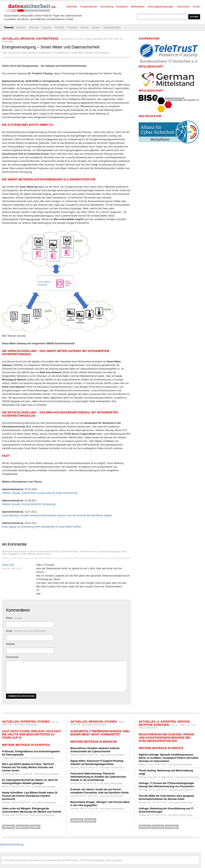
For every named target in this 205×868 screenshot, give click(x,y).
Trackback (13, 554)
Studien (96, 28)
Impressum (183, 7)
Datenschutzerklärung (12, 844)
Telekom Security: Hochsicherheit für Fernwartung (29, 504)
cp (78, 39)
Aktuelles (21, 28)
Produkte (72, 28)
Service (84, 28)
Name (14, 618)
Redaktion (122, 7)
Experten (47, 28)
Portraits (59, 28)
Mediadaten (138, 7)
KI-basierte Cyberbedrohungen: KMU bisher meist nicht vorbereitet (100, 733)
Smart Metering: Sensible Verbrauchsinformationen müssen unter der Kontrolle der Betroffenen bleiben (57, 515)
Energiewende (45, 53)
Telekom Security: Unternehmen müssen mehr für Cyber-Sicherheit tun (40, 493)
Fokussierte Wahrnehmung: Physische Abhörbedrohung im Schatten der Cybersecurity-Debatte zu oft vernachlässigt (98, 777)
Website (10, 644)
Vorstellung (107, 7)
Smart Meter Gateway (82, 53)
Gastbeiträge (47, 39)
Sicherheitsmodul (62, 53)
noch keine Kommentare (26, 724)
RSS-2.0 (59, 551)
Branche (34, 28)
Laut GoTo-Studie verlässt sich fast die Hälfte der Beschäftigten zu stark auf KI (32, 734)
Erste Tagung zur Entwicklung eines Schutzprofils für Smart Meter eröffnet (41, 527)
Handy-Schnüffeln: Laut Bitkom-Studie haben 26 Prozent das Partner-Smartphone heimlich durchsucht (30, 796)
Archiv (196, 7)
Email (26, 631)
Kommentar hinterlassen (109, 551)
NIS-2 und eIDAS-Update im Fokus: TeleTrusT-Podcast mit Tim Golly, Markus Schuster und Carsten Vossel (28, 767)
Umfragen (172, 827)
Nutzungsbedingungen (161, 7)
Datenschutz (14, 53)
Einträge (100, 860)
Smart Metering (102, 53)
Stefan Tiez (8, 565)
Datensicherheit (29, 53)
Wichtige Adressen (154, 725)
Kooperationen (89, 7)
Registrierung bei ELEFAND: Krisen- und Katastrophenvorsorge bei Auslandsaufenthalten (167, 738)
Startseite (72, 7)
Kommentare (115, 860)
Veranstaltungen (112, 28)
